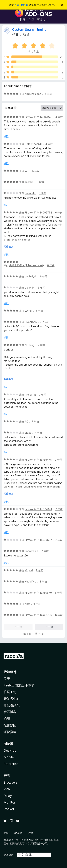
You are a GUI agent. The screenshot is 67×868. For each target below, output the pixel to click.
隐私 (6, 833)
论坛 (7, 719)
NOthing (30, 345)
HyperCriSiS (32, 322)
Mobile (9, 757)
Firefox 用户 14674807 (38, 540)
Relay (8, 796)
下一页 (49, 627)
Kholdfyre (31, 582)
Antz (28, 604)
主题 (31, 20)
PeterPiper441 (33, 144)
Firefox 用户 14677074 (38, 509)
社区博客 (10, 712)
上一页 (18, 627)
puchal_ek (31, 276)
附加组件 (10, 672)
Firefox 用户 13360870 (38, 593)
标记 (6, 136)
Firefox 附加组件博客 (19, 685)
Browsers (11, 782)
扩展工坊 (10, 692)
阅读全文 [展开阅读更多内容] (9, 246)
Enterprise (11, 764)
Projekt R (30, 395)
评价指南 (10, 732)
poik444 (30, 288)
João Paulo (31, 551)
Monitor (9, 802)
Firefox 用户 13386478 (38, 460)
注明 (16, 840)
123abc (29, 182)
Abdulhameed (33, 94)
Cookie (18, 833)
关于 (7, 679)
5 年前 (36, 171)
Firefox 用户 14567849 (39, 117)
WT (27, 171)
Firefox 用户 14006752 (38, 213)
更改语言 (9, 855)
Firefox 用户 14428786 (38, 615)
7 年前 (46, 322)
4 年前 (59, 117)
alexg (28, 433)
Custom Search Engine (29, 30)
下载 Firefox (21, 5)
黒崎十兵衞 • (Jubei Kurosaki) (27, 265)
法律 (30, 833)
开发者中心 (12, 699)
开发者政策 (12, 705)
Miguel (29, 570)
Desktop (10, 750)
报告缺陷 (10, 725)
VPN (7, 789)
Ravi (26, 34)
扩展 (23, 20)
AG (27, 422)
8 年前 (48, 94)
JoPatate (30, 193)
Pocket (9, 809)
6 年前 (42, 193)
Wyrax (29, 311)
